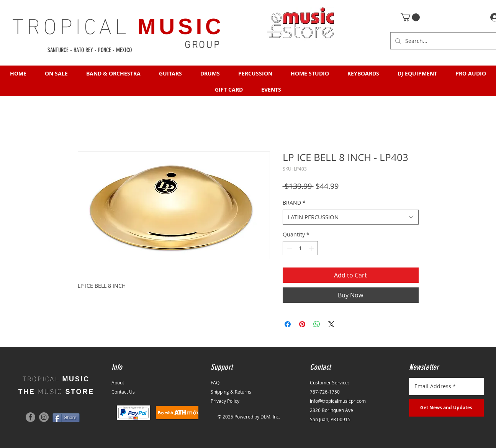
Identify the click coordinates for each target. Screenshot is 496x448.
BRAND (294, 203)
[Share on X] (331, 324)
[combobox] (351, 217)
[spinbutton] (300, 248)
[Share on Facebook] (288, 324)
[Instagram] (44, 417)
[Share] (66, 418)
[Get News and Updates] (446, 408)
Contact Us (123, 392)
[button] (410, 17)
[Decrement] (289, 248)
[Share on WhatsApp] (317, 324)
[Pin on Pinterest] (302, 324)
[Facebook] (30, 417)
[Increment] (312, 248)
